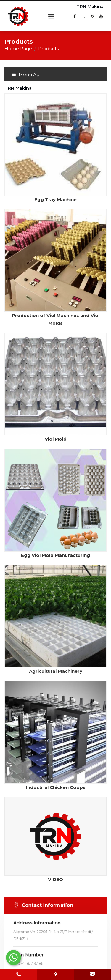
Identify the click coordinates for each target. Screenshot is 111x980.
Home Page (18, 49)
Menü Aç (25, 74)
